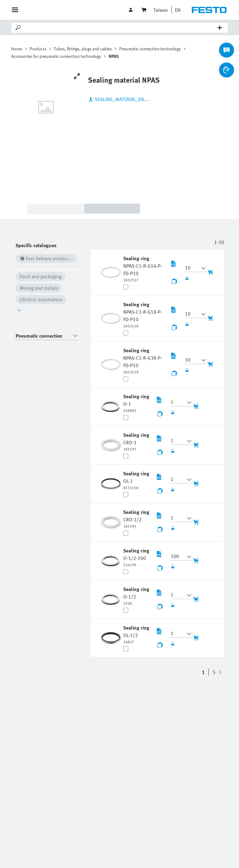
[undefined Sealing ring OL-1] (137, 480)
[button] (176, 10)
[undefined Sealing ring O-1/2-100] (137, 557)
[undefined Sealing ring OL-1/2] (137, 634)
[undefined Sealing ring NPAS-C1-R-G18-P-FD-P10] (144, 315)
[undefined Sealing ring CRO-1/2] (137, 519)
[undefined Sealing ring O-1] (137, 403)
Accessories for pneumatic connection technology (56, 56)
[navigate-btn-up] (220, 672)
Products (38, 49)
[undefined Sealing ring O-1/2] (137, 596)
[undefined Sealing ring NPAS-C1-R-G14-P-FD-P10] (144, 269)
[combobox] (47, 336)
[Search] (121, 28)
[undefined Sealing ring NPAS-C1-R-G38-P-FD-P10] (144, 361)
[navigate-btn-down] (197, 672)
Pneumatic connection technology (150, 49)
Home (17, 49)
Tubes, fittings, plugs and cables (83, 49)
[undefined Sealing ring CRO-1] (137, 441)
